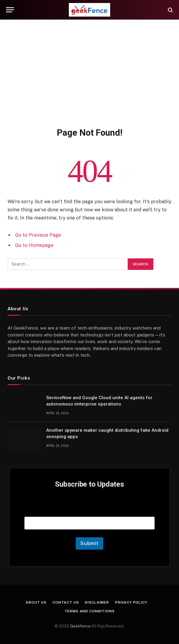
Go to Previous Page (38, 235)
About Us (36, 602)
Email (90, 509)
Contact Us (66, 602)
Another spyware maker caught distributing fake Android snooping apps (107, 433)
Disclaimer (97, 602)
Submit (89, 543)
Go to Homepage (34, 245)
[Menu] (10, 10)
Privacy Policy (131, 602)
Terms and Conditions (90, 611)
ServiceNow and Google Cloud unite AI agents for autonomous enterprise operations (99, 401)
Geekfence (80, 626)
